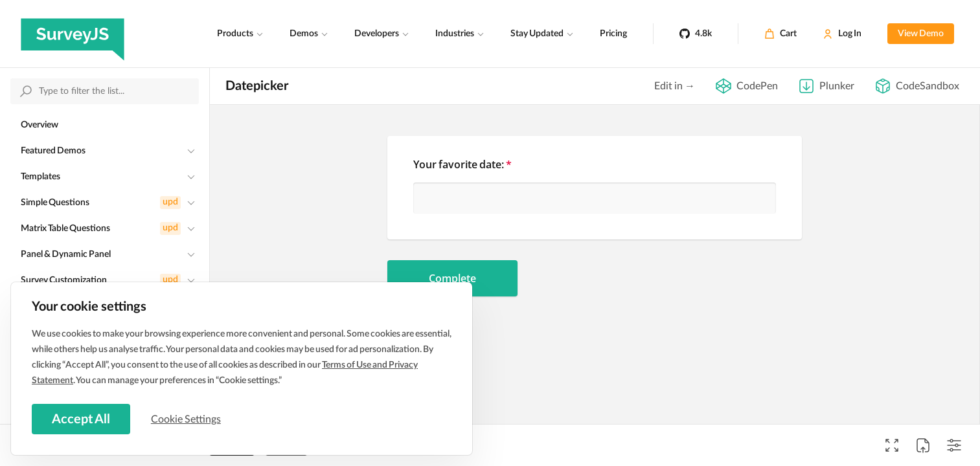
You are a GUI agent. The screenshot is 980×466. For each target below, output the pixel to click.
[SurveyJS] (73, 34)
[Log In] (842, 34)
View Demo (921, 34)
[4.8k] (696, 34)
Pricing (613, 34)
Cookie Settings (187, 419)
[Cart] (781, 34)
